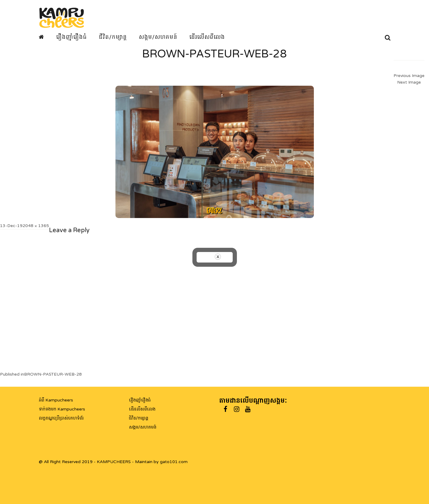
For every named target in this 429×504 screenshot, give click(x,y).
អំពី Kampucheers (56, 400)
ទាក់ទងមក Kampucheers (62, 409)
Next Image (409, 82)
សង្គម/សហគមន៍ (158, 37)
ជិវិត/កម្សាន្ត (139, 418)
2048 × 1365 (36, 226)
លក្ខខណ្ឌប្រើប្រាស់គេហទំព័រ (61, 418)
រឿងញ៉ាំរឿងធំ (72, 37)
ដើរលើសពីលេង (207, 37)
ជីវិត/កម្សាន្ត (113, 37)
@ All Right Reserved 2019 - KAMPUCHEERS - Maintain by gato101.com (113, 462)
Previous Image (409, 76)
